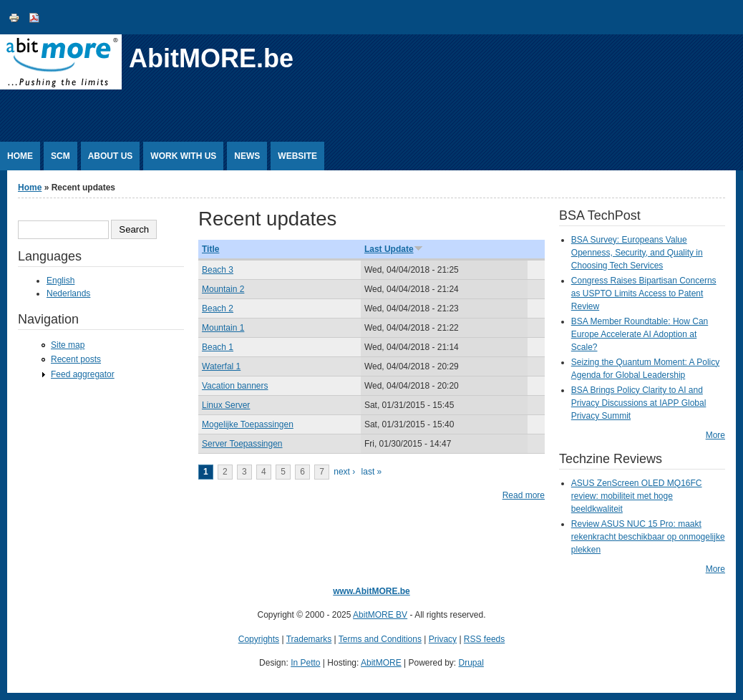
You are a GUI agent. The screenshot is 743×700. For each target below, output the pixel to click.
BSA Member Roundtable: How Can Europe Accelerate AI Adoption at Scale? (640, 334)
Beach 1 (218, 347)
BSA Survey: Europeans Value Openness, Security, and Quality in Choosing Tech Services (637, 253)
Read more (524, 495)
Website (297, 156)
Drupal (471, 663)
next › (344, 472)
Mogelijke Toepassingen (248, 424)
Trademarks (309, 639)
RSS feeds (484, 639)
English (60, 281)
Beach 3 (218, 270)
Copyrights (259, 639)
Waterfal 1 (221, 366)
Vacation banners (235, 386)
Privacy (443, 639)
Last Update (394, 249)
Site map (68, 345)
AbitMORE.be (211, 58)
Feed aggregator (83, 374)
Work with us (183, 156)
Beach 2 (218, 308)
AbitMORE (381, 663)
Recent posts (76, 359)
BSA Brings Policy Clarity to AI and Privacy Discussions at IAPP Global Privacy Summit (639, 403)
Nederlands (68, 293)
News (247, 156)
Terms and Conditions (380, 639)
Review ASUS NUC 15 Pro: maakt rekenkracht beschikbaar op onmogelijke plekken (648, 537)
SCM (60, 156)
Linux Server (226, 405)
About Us (111, 156)
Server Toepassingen (242, 444)
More (715, 435)
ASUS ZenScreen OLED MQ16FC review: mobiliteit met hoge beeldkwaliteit (637, 496)
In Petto (305, 663)
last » (372, 472)
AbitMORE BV (380, 615)
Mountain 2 (223, 289)
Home (20, 156)
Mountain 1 (223, 328)
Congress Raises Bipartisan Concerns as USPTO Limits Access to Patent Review (644, 293)
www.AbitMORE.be (371, 591)
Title (210, 249)
